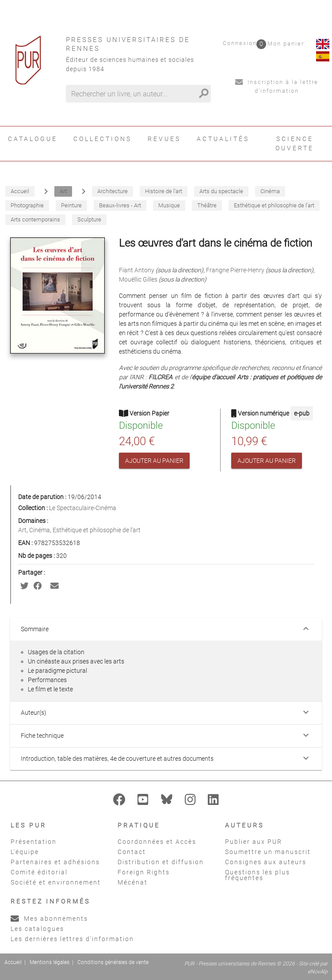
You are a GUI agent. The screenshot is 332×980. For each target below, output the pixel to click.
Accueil (13, 962)
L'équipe (25, 852)
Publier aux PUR (254, 842)
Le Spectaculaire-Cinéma (83, 508)
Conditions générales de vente (113, 962)
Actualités (223, 139)
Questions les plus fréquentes (258, 875)
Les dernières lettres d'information (72, 939)
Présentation (34, 842)
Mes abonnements (49, 919)
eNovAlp (318, 972)
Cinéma (40, 530)
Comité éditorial (39, 872)
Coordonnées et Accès (157, 842)
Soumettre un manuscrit (268, 852)
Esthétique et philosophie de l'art (97, 530)
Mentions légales (50, 962)
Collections (103, 139)
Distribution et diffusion (161, 862)
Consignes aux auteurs (266, 862)
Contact (132, 852)
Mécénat (133, 882)
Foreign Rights (144, 872)
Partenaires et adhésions (55, 862)
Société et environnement (56, 882)
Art (22, 530)
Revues (164, 139)
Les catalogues (37, 929)
